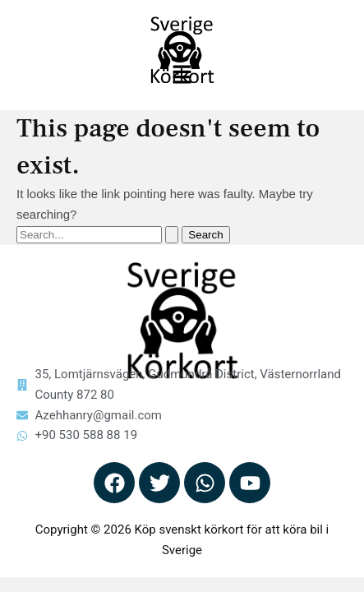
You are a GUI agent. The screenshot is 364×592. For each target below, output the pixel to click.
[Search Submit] (172, 235)
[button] (182, 76)
